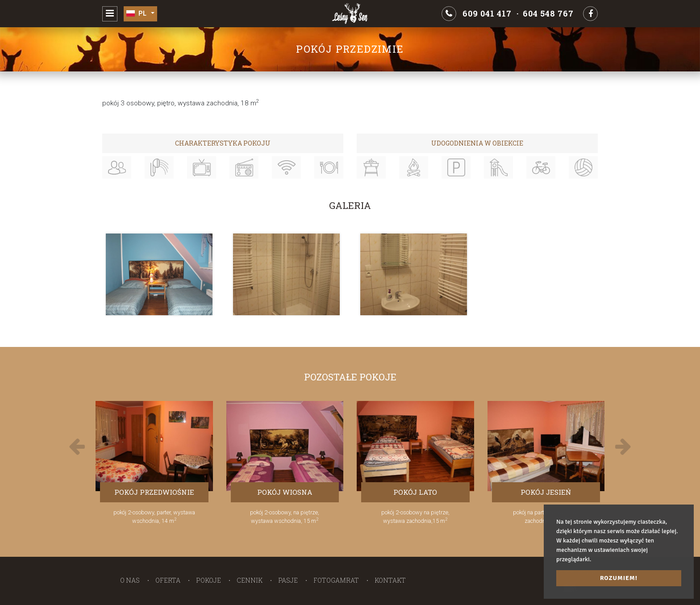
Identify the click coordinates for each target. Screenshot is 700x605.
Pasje (288, 580)
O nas (130, 580)
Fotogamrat (336, 580)
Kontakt (390, 580)
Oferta (168, 580)
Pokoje (208, 580)
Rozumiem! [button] (619, 578)
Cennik (250, 580)
